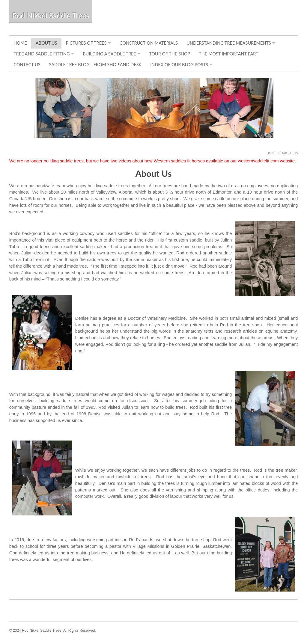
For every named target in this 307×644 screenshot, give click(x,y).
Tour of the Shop (170, 54)
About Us (46, 43)
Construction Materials (149, 43)
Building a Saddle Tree (109, 54)
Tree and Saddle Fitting (42, 54)
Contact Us (27, 65)
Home (20, 43)
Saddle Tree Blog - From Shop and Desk (95, 65)
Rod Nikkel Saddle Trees (51, 15)
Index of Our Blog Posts (179, 65)
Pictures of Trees (86, 43)
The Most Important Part (228, 54)
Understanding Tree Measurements (229, 43)
